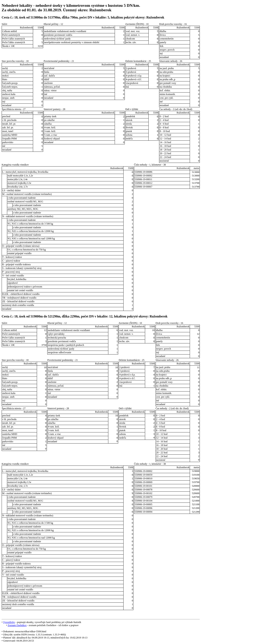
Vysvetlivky (9, 622)
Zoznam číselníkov (17, 625)
